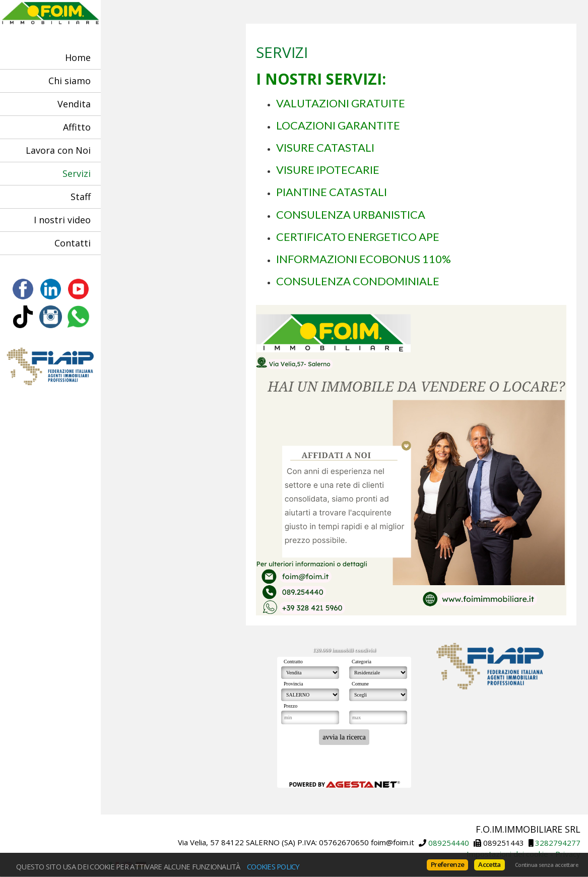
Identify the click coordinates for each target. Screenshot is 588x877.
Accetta (489, 864)
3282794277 (558, 843)
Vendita (74, 104)
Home (78, 57)
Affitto (77, 127)
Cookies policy (273, 866)
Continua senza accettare (546, 865)
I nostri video (62, 220)
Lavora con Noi (58, 150)
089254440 (449, 843)
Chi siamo (70, 81)
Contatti (73, 243)
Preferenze (447, 864)
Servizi (77, 173)
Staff (81, 197)
